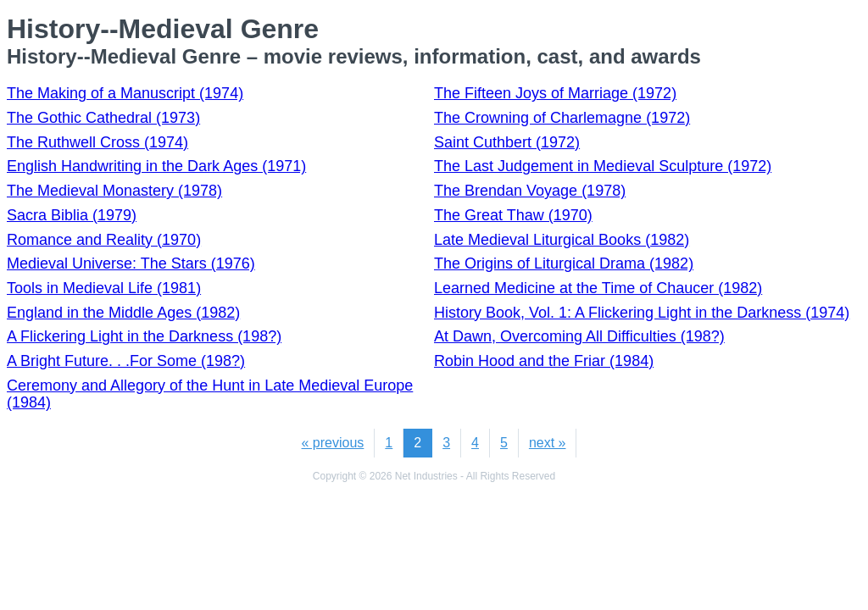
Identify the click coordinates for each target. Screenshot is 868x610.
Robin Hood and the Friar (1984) (544, 361)
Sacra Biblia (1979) (72, 215)
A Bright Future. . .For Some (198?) (126, 361)
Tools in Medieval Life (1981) (104, 288)
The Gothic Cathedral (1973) (103, 118)
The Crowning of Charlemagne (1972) (562, 118)
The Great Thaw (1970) (513, 215)
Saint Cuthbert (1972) (507, 142)
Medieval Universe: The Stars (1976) (131, 263)
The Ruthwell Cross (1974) (97, 142)
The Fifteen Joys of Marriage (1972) (555, 93)
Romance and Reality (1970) (104, 240)
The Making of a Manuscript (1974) (125, 93)
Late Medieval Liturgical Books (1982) (562, 240)
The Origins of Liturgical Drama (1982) (564, 263)
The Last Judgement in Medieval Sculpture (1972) (603, 166)
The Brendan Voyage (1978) (530, 191)
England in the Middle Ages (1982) (123, 313)
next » (548, 443)
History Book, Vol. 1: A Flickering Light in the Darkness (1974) (642, 313)
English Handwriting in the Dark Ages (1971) (156, 166)
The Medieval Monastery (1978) (114, 191)
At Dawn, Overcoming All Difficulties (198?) (579, 336)
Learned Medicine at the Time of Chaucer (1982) (598, 288)
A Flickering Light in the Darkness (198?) (144, 336)
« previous (333, 443)
